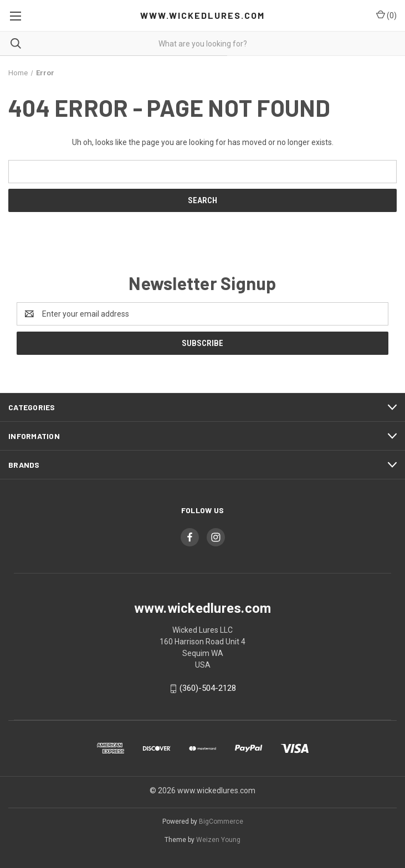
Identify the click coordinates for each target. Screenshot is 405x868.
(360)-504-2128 (208, 688)
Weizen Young (218, 840)
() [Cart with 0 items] (386, 15)
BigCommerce (221, 821)
